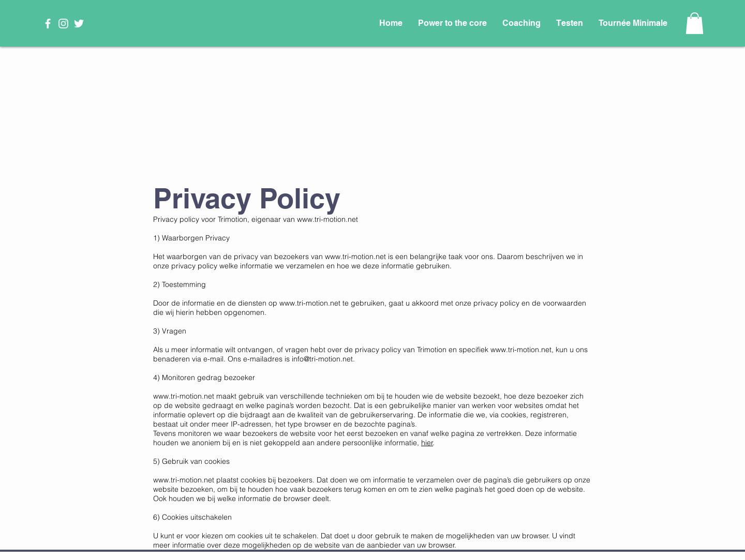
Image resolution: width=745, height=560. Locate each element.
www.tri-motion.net (327, 219)
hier (427, 443)
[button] (695, 23)
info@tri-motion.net (322, 359)
